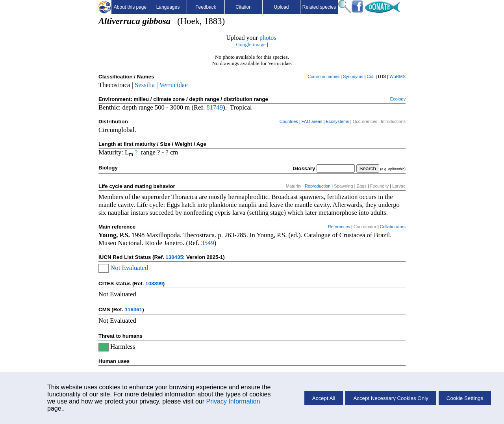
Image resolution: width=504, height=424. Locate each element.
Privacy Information (233, 401)
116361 (133, 310)
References (339, 227)
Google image (251, 44)
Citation (244, 7)
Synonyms (353, 76)
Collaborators (393, 227)
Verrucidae (173, 85)
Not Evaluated (129, 268)
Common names (323, 76)
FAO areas (312, 121)
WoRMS (397, 76)
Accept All (324, 398)
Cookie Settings (465, 398)
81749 (215, 107)
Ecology (398, 99)
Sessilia (145, 85)
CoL (371, 76)
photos (268, 38)
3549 (207, 243)
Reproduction (318, 186)
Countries (289, 121)
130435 (174, 257)
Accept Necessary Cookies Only (391, 398)
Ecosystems (337, 121)
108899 (154, 284)
